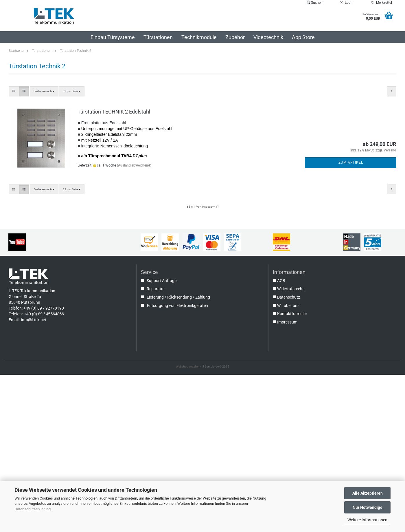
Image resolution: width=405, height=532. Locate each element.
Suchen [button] (315, 3)
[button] (14, 91)
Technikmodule (199, 37)
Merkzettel (381, 3)
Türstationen (158, 37)
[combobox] (44, 91)
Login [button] (347, 3)
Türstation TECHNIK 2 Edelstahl (114, 112)
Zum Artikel (351, 162)
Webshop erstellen (188, 366)
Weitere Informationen (367, 520)
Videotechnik (268, 37)
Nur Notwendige (368, 507)
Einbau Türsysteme (113, 37)
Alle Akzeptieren (368, 493)
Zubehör (235, 37)
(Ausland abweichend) (134, 165)
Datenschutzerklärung (33, 509)
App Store (303, 37)
